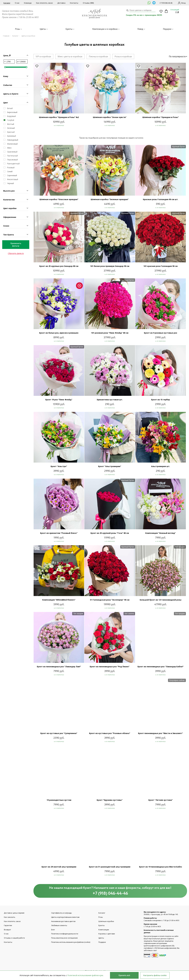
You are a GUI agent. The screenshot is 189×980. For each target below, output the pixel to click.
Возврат (7, 930)
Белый (10, 108)
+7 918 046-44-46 (166, 3)
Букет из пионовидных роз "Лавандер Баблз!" (161, 667)
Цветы (43, 29)
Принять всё (124, 975)
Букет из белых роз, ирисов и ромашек (59, 333)
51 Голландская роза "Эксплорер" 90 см (110, 600)
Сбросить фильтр (16, 253)
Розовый (11, 168)
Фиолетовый (13, 179)
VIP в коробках (43, 56)
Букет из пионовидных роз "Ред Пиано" (110, 667)
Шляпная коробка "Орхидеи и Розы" (161, 117)
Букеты (69, 29)
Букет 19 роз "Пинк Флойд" (59, 400)
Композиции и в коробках (105, 29)
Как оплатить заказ (44, 3)
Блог (53, 930)
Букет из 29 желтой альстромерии (59, 867)
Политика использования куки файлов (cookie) (71, 942)
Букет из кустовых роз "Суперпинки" (59, 733)
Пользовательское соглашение (64, 938)
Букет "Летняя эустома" (161, 800)
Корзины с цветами (107, 934)
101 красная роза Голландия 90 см (161, 266)
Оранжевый (12, 152)
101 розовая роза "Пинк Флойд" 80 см (110, 333)
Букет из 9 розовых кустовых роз (161, 333)
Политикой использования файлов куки (85, 975)
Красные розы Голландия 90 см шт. (161, 199)
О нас (17, 3)
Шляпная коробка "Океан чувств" (110, 117)
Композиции (104, 930)
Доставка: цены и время (14, 913)
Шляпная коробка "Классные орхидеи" (59, 199)
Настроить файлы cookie (155, 975)
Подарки (167, 29)
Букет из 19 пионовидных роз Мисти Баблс (161, 867)
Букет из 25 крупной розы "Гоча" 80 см (110, 533)
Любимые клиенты (59, 926)
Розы (18, 29)
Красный (11, 132)
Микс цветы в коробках (70, 56)
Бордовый (11, 116)
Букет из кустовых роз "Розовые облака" (110, 733)
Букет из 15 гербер (161, 400)
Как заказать (10, 917)
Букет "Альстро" (59, 466)
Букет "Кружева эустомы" (110, 800)
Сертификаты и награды (61, 913)
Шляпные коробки (106, 921)
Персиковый (12, 160)
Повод (140, 29)
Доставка (61, 3)
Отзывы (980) (88, 3)
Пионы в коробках (98, 56)
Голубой (11, 120)
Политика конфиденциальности (65, 934)
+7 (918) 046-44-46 (110, 894)
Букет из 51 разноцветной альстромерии (110, 867)
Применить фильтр (16, 245)
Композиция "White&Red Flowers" (59, 600)
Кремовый (11, 136)
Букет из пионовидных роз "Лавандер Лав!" (59, 667)
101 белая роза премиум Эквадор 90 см (110, 266)
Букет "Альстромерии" (110, 466)
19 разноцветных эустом (59, 800)
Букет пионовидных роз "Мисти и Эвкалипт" (161, 733)
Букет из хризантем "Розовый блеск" (59, 533)
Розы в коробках (123, 56)
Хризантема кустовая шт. (110, 400)
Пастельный (12, 156)
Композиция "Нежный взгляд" (161, 533)
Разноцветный (13, 164)
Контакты (74, 3)
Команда (28, 3)
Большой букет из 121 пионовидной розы (161, 600)
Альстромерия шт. (161, 466)
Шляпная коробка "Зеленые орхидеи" (110, 199)
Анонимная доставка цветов (63, 921)
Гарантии (8, 926)
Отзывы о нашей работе (14, 938)
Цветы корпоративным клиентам (65, 917)
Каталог (7, 3)
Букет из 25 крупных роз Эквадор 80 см (59, 266)
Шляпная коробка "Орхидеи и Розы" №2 (59, 117)
